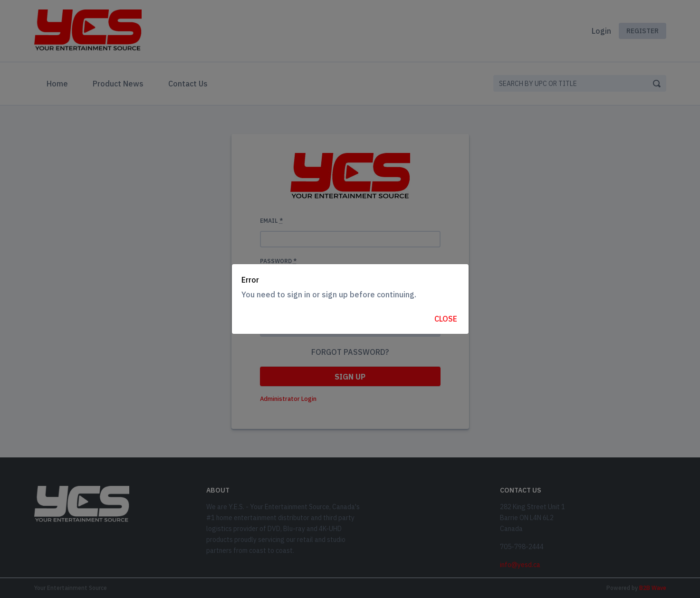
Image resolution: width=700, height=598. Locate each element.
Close (446, 319)
